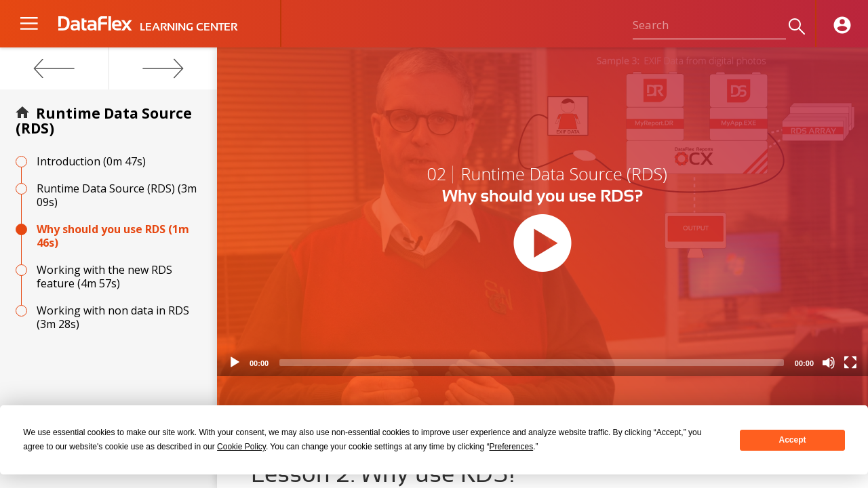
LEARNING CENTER (189, 27)
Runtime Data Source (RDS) (104, 121)
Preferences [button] (511, 447)
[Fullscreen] (850, 363)
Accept (793, 440)
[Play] (235, 363)
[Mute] (829, 363)
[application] (542, 212)
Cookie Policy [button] (241, 447)
